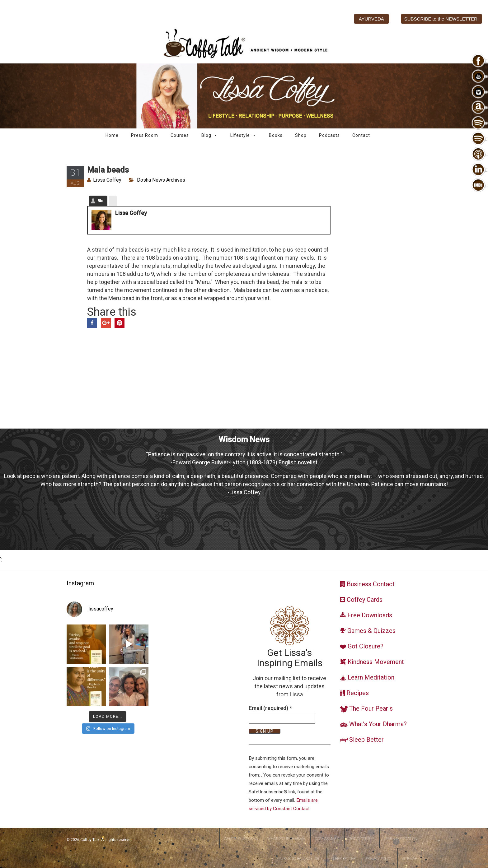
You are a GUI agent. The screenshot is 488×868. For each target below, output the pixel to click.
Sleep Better (343, 859)
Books (276, 135)
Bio (100, 201)
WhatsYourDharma (286, 839)
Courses (180, 135)
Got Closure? (361, 839)
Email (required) (270, 708)
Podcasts (329, 135)
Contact (361, 135)
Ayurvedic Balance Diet (299, 859)
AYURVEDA (371, 19)
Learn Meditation (401, 839)
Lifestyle (243, 135)
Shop (301, 135)
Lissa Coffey (107, 180)
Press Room (145, 135)
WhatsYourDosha (241, 839)
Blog (210, 135)
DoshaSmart (327, 839)
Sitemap (409, 859)
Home (112, 135)
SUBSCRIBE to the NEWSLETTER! (441, 19)
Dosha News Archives (161, 180)
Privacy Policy (379, 859)
